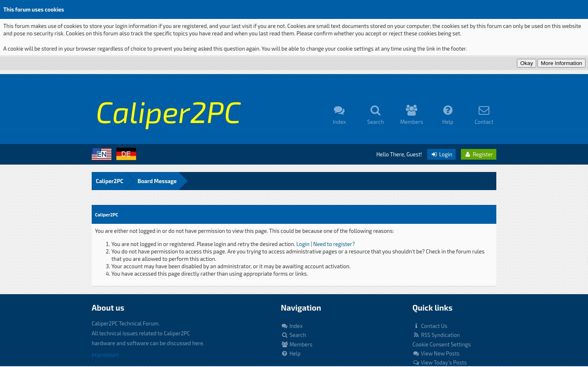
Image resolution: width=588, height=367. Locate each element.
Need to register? (334, 244)
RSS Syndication (436, 335)
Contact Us (430, 326)
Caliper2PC (110, 181)
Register (479, 154)
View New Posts (436, 353)
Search (293, 335)
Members (297, 344)
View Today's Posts (440, 362)
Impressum (105, 355)
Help (291, 353)
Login (441, 154)
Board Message (157, 181)
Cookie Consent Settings (442, 344)
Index (292, 326)
